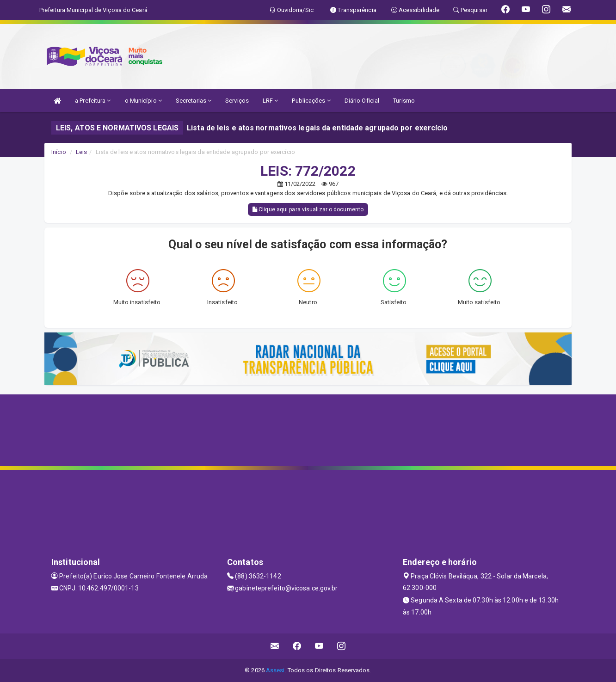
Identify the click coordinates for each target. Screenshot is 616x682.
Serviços (237, 101)
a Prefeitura (93, 101)
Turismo (404, 101)
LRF (271, 101)
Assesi (275, 670)
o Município (143, 101)
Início (59, 152)
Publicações (311, 101)
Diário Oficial (362, 101)
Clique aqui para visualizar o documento (308, 209)
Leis (81, 152)
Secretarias (194, 101)
